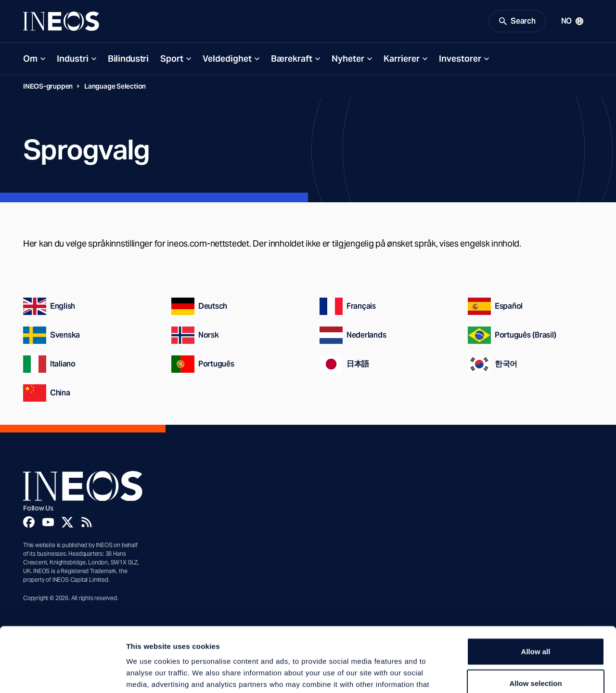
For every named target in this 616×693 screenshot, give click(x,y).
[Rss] (87, 522)
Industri (73, 59)
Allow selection (535, 622)
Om (30, 59)
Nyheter (348, 59)
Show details (505, 674)
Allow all (536, 591)
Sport (172, 59)
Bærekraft (292, 59)
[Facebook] (29, 522)
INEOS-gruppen (48, 86)
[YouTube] (48, 522)
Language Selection (115, 86)
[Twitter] (67, 522)
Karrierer (402, 59)
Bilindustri (128, 59)
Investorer (460, 59)
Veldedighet (227, 59)
